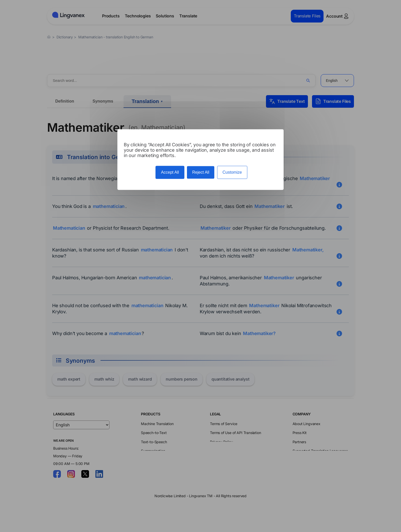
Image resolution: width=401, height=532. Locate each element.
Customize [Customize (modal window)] (232, 172)
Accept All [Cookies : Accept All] (170, 172)
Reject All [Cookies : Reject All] (201, 172)
